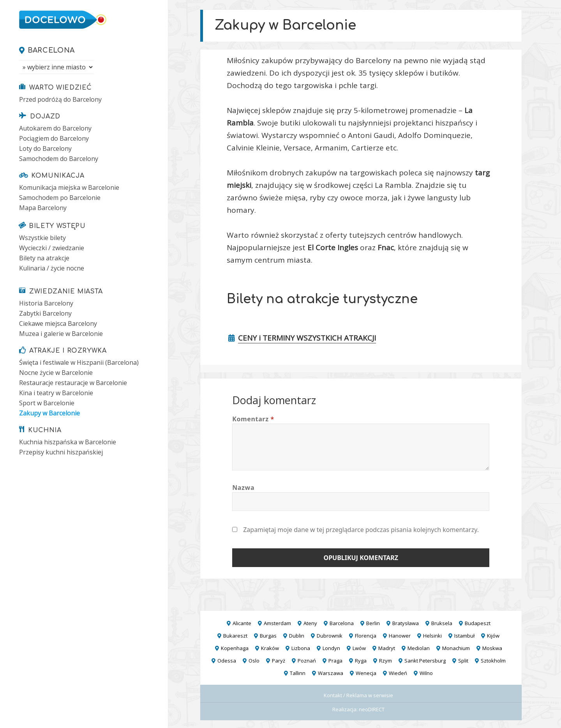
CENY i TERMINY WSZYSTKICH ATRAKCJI (307, 338)
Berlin (373, 623)
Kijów (493, 636)
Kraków (270, 648)
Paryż (279, 661)
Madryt (387, 648)
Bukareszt (235, 636)
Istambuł (464, 636)
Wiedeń (398, 673)
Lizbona (301, 648)
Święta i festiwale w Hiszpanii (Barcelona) (79, 362)
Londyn (331, 648)
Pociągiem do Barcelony (54, 138)
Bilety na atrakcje (44, 258)
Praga (335, 661)
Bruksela (442, 623)
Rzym (385, 661)
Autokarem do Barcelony (55, 128)
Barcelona (51, 50)
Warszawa (331, 673)
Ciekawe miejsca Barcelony (58, 323)
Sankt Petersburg (425, 661)
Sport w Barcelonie (47, 403)
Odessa (227, 661)
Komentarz (253, 419)
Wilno (426, 673)
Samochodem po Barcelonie (60, 198)
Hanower (400, 636)
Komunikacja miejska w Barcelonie (69, 187)
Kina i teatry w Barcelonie (56, 393)
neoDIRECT (372, 709)
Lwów (359, 648)
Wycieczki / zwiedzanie (52, 248)
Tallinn (298, 673)
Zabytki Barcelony (45, 313)
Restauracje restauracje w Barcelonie (73, 383)
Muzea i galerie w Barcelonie (61, 334)
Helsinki (432, 636)
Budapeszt (478, 623)
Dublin (297, 636)
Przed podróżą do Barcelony (60, 99)
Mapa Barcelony (43, 208)
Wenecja (366, 673)
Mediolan (419, 648)
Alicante (242, 623)
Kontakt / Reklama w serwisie (358, 695)
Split (463, 661)
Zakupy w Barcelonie (49, 413)
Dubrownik (330, 636)
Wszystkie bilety (42, 238)
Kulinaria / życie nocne (52, 268)
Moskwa (492, 648)
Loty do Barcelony (45, 148)
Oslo (254, 661)
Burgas (268, 636)
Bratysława (406, 623)
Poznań (307, 661)
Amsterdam (277, 623)
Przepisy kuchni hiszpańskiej (61, 452)
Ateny (310, 623)
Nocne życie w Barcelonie (56, 373)
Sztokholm (493, 661)
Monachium (456, 648)
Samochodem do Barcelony (59, 159)
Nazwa (243, 488)
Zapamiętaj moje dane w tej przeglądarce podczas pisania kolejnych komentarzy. (361, 530)
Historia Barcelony (46, 303)
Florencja (366, 636)
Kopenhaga (235, 648)
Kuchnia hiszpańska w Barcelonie (68, 442)
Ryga (361, 661)
